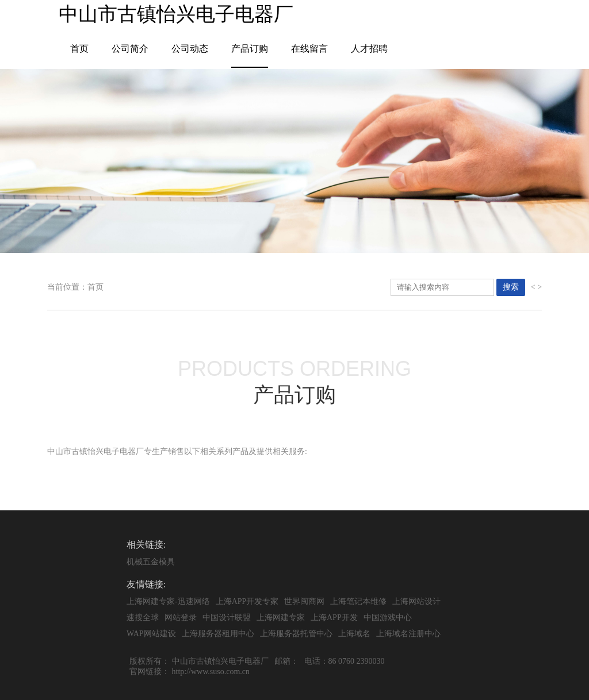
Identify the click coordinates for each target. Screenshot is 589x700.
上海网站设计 (416, 601)
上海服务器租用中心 (218, 634)
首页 (79, 49)
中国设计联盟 (227, 618)
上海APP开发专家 (247, 601)
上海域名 (354, 634)
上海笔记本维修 (358, 601)
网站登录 (181, 618)
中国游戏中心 (388, 618)
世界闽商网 (304, 601)
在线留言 (309, 49)
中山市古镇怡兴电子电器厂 (220, 661)
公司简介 (130, 49)
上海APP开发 (334, 618)
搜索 (511, 287)
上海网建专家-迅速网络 (168, 601)
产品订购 (250, 49)
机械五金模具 (151, 562)
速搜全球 (143, 618)
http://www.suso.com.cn (211, 672)
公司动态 (190, 49)
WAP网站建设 (151, 634)
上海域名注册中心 (408, 634)
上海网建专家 (281, 618)
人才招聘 (369, 49)
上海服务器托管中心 (296, 634)
